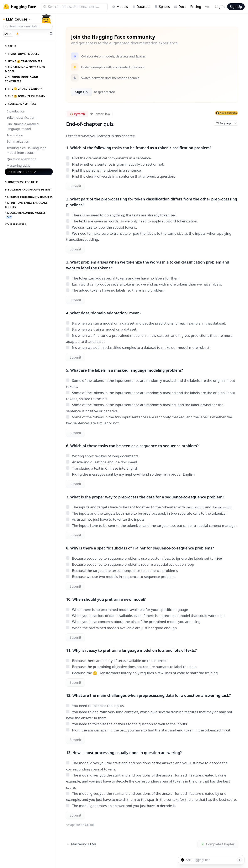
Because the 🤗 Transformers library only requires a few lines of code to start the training (142, 673)
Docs (180, 7)
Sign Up (236, 7)
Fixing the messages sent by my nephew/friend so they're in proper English (130, 474)
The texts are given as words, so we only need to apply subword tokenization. (132, 221)
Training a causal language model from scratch (26, 150)
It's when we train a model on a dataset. (102, 329)
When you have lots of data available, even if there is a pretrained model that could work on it (145, 616)
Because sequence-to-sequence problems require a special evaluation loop (130, 564)
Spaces (162, 7)
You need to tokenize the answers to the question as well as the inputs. (127, 724)
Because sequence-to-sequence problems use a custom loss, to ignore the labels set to (144, 558)
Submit (75, 186)
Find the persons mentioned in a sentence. (104, 170)
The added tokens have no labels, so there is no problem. (116, 290)
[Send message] (239, 860)
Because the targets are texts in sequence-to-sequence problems (122, 571)
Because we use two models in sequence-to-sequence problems (121, 577)
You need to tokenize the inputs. (95, 706)
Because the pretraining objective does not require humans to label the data (131, 667)
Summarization (18, 141)
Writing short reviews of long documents (102, 456)
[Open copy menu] (236, 123)
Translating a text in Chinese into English (102, 468)
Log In (220, 7)
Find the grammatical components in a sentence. (109, 158)
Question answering (22, 159)
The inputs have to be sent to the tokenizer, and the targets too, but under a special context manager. (152, 526)
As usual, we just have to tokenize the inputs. (106, 519)
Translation (15, 135)
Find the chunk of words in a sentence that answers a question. (121, 176)
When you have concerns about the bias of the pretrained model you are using (133, 622)
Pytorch (77, 114)
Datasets (141, 7)
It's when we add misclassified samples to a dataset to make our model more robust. (138, 347)
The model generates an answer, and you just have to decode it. (121, 806)
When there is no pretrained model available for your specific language (127, 610)
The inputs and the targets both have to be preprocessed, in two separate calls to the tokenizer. (147, 513)
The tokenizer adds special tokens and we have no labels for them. (123, 278)
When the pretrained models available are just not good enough (122, 628)
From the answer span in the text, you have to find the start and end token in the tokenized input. (149, 730)
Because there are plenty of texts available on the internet (116, 661)
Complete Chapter (218, 844)
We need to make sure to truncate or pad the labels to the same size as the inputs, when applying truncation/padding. (149, 236)
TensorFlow (100, 114)
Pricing (196, 7)
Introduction (16, 111)
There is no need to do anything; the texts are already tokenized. (122, 215)
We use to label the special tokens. (102, 227)
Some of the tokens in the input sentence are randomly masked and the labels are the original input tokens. (151, 383)
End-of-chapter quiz (21, 172)
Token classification (21, 117)
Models (120, 7)
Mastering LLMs (18, 165)
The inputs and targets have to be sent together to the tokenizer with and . (150, 507)
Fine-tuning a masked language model (23, 126)
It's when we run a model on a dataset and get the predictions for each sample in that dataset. (146, 323)
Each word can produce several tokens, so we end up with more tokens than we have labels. (144, 284)
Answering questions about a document (102, 462)
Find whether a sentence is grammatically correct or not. (115, 164)
